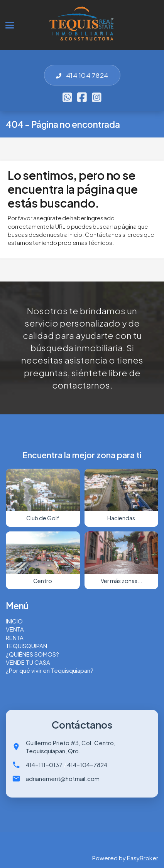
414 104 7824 (82, 75)
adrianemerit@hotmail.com (63, 778)
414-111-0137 (44, 765)
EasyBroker (143, 858)
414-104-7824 (87, 765)
